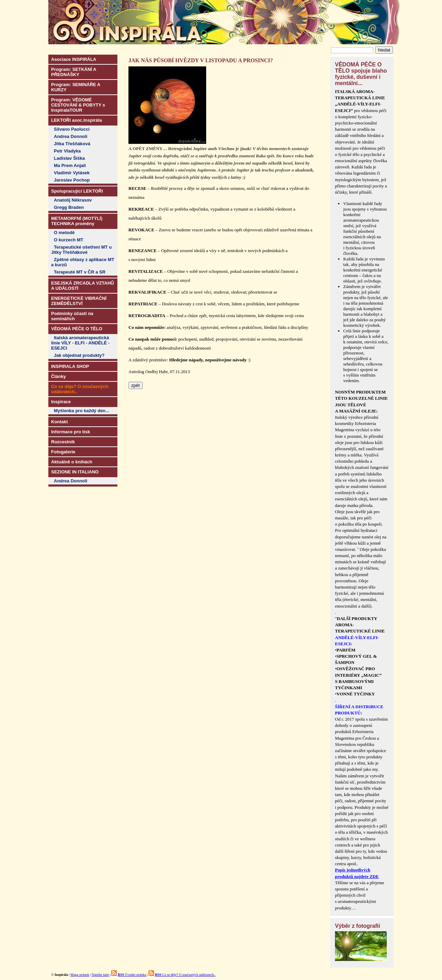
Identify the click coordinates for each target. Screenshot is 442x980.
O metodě (64, 233)
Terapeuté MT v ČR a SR (80, 272)
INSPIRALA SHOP (70, 366)
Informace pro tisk (71, 432)
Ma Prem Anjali (70, 165)
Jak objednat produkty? (79, 355)
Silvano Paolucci (72, 129)
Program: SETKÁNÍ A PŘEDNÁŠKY (74, 72)
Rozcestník (63, 442)
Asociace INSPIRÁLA (74, 59)
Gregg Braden (69, 207)
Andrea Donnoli (71, 136)
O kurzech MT (69, 240)
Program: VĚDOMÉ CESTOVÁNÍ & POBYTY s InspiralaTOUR (78, 105)
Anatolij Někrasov (73, 200)
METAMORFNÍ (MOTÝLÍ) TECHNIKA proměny (77, 221)
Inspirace (61, 402)
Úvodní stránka (132, 975)
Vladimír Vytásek (72, 173)
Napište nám (100, 975)
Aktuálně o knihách (72, 462)
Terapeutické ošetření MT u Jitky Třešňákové (81, 250)
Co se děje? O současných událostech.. (185, 975)
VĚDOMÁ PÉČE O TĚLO (77, 329)
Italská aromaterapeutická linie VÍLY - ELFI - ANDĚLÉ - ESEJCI (80, 343)
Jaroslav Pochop (72, 180)
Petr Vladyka (67, 151)
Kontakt (59, 422)
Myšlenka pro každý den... (81, 411)
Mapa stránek (80, 975)
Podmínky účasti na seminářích (72, 316)
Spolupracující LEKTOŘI (77, 191)
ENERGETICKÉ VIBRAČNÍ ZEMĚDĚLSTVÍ (79, 301)
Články (59, 376)
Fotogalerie (63, 452)
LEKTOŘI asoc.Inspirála (76, 120)
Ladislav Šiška (69, 158)
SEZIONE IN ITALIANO (75, 472)
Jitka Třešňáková (72, 144)
